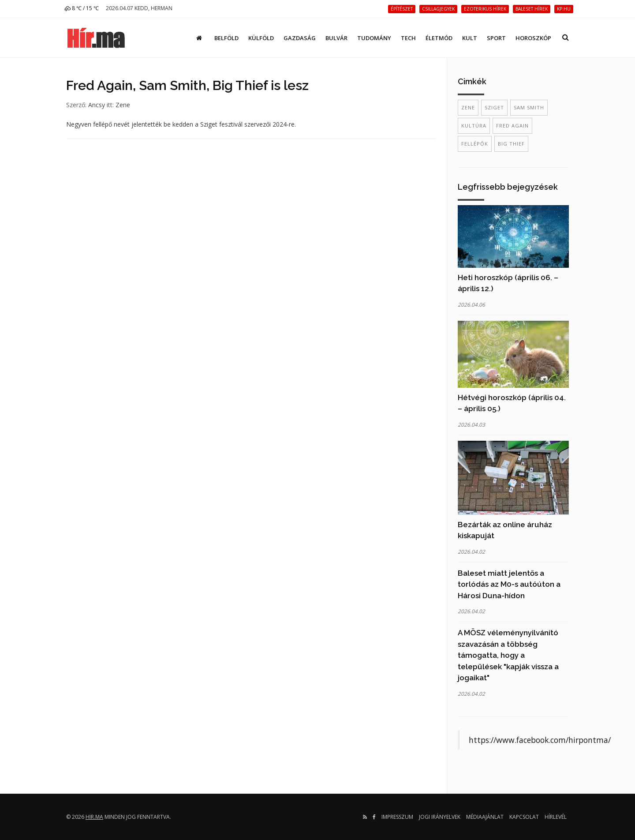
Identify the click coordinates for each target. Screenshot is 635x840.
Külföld (261, 38)
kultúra (474, 126)
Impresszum (397, 817)
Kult (470, 38)
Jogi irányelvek (440, 817)
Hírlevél (556, 817)
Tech (408, 38)
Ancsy (97, 105)
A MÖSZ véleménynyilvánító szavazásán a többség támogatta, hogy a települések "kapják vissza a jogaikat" (508, 655)
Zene (123, 105)
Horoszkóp (533, 38)
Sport (496, 38)
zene (468, 107)
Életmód (439, 38)
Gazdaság (300, 38)
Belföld (226, 38)
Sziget (494, 107)
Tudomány (374, 38)
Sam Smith (529, 107)
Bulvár (336, 38)
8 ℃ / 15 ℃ (82, 8)
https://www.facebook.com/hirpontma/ (540, 740)
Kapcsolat (524, 817)
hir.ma (94, 817)
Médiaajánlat (485, 817)
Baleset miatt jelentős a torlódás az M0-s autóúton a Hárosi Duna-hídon (509, 584)
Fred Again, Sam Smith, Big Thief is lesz (187, 85)
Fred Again (512, 126)
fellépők (475, 144)
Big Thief (511, 144)
